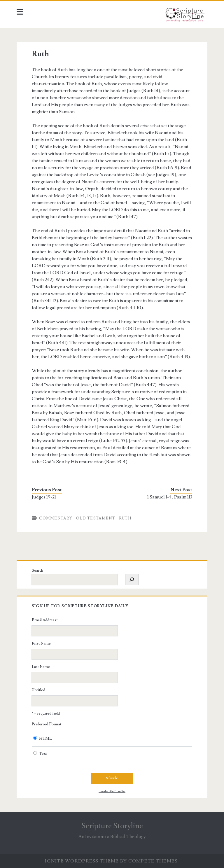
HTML (45, 738)
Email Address (45, 620)
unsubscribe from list (112, 791)
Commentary (56, 518)
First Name (41, 643)
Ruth (125, 518)
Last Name (41, 667)
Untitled (38, 690)
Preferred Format (47, 724)
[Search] (132, 580)
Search (37, 570)
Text (43, 754)
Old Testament (96, 518)
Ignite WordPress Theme (82, 861)
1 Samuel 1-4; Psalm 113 (170, 497)
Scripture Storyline (112, 826)
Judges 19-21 (44, 497)
